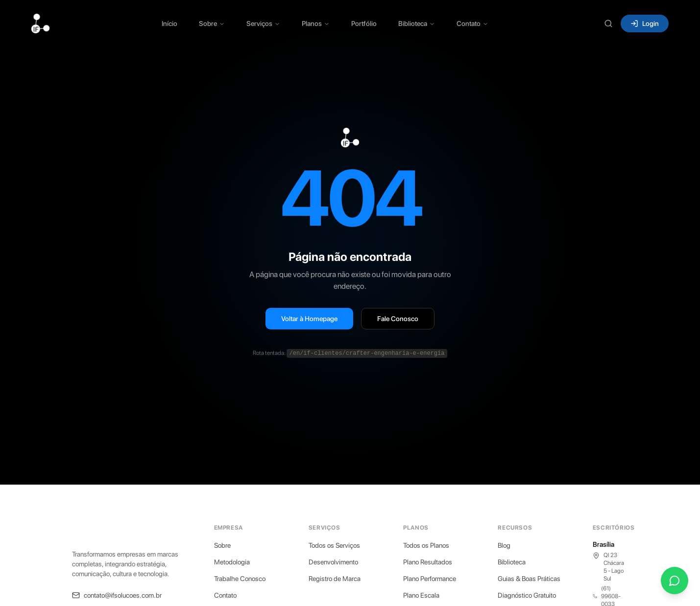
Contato (472, 23)
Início (169, 23)
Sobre (212, 23)
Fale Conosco (398, 319)
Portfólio (364, 23)
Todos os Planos (426, 545)
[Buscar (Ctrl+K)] (608, 23)
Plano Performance (430, 579)
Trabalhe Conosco (240, 579)
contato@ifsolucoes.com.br (117, 595)
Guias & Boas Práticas (529, 579)
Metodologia (232, 562)
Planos (316, 23)
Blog (504, 545)
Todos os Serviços (334, 545)
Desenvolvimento (333, 562)
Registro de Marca (335, 579)
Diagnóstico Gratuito (527, 595)
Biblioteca (417, 23)
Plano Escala (421, 595)
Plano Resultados (428, 562)
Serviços (263, 23)
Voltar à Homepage (309, 319)
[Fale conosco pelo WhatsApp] (675, 581)
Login (645, 23)
